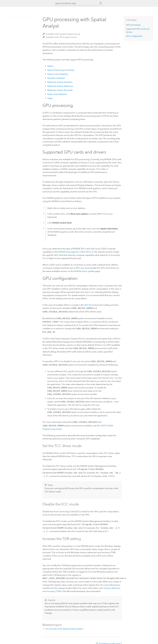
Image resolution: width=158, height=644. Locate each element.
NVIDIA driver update (84, 271)
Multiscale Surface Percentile (60, 90)
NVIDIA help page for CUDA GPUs (75, 252)
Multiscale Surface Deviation (60, 82)
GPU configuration (134, 36)
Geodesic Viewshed (56, 78)
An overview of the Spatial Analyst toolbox (64, 624)
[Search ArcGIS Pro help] (77, 3)
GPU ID (88, 305)
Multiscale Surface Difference (60, 86)
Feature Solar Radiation (58, 74)
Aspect (50, 66)
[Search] (101, 3)
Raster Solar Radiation (57, 94)
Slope (50, 98)
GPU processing (133, 25)
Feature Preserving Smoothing (61, 70)
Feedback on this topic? (110, 639)
